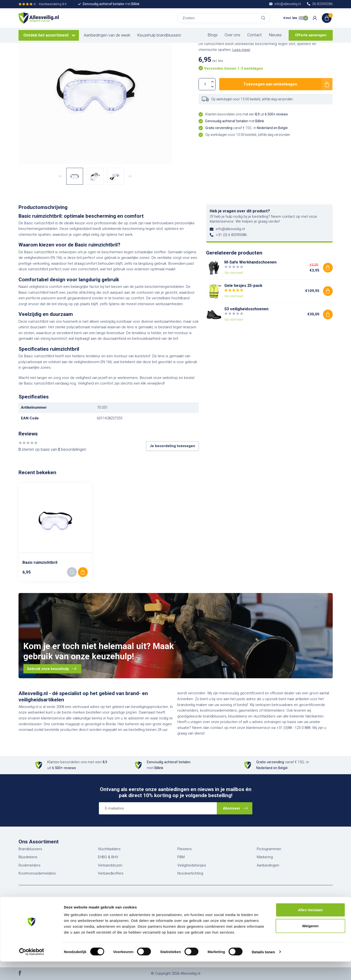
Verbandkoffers (111, 873)
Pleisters (185, 849)
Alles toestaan (310, 928)
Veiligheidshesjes (192, 865)
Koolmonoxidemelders (37, 873)
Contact (255, 35)
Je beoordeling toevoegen (172, 446)
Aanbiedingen (268, 865)
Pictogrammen (269, 849)
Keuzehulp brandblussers (159, 35)
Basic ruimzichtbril (40, 562)
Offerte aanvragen (311, 35)
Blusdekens (28, 857)
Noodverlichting (190, 873)
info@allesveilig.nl (230, 229)
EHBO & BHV (108, 857)
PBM (181, 857)
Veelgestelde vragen (196, 907)
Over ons (232, 35)
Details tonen (263, 970)
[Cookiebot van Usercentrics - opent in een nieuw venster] (32, 971)
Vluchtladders (109, 849)
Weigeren (310, 944)
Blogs (213, 35)
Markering (265, 857)
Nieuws (275, 35)
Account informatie (115, 907)
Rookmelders (29, 865)
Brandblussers (30, 849)
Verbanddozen (110, 865)
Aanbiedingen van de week (107, 35)
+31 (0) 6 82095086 (231, 235)
